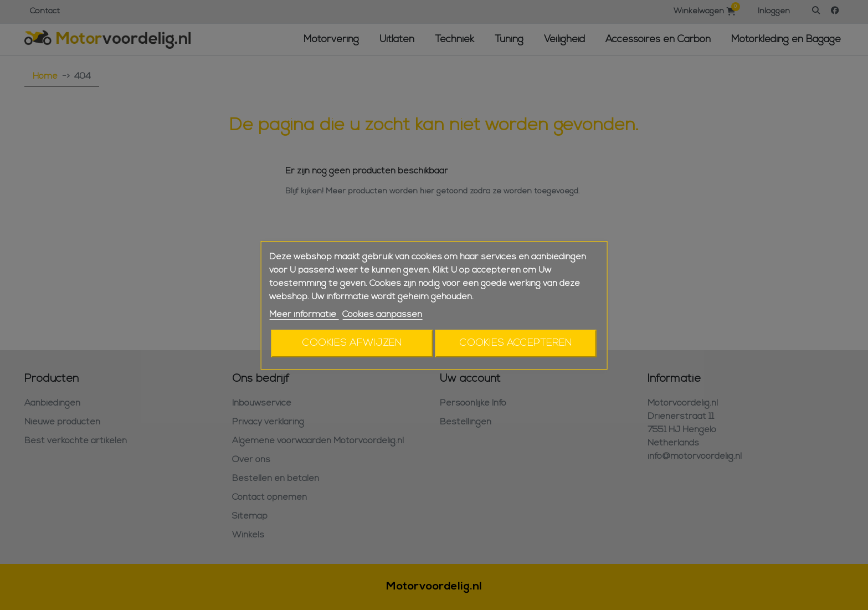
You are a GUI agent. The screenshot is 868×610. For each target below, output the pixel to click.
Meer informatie (304, 315)
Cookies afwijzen (352, 343)
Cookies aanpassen (382, 315)
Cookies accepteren (516, 343)
